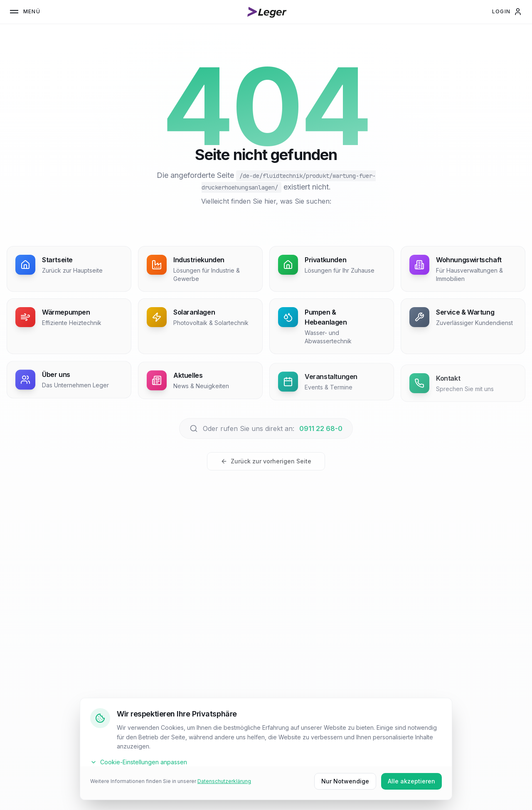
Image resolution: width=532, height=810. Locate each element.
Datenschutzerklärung (224, 781)
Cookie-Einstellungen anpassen (139, 762)
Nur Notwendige (345, 781)
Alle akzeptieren (411, 781)
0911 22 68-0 (321, 428)
